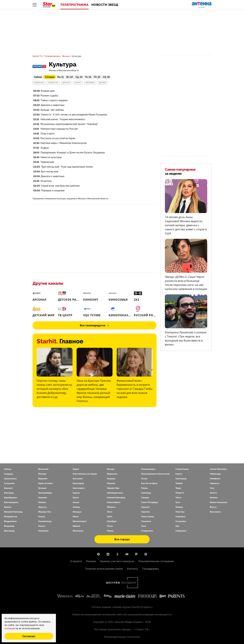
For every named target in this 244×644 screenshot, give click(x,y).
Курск (76, 498)
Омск (110, 512)
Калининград (45, 521)
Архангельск (10, 479)
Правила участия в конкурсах (117, 561)
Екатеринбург (45, 493)
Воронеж (43, 479)
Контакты (133, 569)
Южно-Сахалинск (218, 502)
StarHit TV (37, 56)
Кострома (78, 479)
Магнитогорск (80, 521)
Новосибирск (114, 502)
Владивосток (11, 517)
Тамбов (179, 483)
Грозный (42, 488)
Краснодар (78, 483)
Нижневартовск (115, 493)
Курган (76, 493)
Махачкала (78, 531)
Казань (42, 517)
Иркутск (42, 507)
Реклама (91, 561)
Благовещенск (11, 502)
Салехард (146, 493)
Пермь (110, 531)
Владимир (9, 526)
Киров (76, 469)
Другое (66, 83)
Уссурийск (181, 521)
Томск (178, 498)
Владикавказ (10, 521)
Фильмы (90, 83)
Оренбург (112, 521)
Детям (102, 83)
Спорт (78, 83)
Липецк (76, 507)
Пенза (110, 526)
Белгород (9, 493)
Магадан (77, 512)
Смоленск (146, 521)
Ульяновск (180, 517)
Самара (145, 498)
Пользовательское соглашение (156, 561)
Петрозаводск (148, 469)
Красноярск (79, 488)
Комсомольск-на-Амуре (85, 474)
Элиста (213, 493)
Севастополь (148, 517)
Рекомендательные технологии (122, 637)
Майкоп (76, 526)
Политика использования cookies (104, 569)
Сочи (144, 526)
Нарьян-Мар (113, 488)
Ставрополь (147, 531)
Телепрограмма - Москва (57, 56)
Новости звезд (105, 5)
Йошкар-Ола (45, 512)
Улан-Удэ (180, 512)
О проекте (76, 561)
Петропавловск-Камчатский (155, 474)
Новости (53, 83)
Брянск (8, 507)
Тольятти (180, 493)
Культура (77, 56)
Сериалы (39, 83)
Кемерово (43, 531)
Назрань (111, 479)
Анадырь (9, 474)
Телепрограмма (74, 5)
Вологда (42, 474)
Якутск (213, 507)
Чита (212, 488)
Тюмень (179, 507)
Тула (178, 502)
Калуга (42, 526)
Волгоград (9, 531)
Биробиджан (11, 498)
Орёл (110, 517)
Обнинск (111, 507)
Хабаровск (181, 531)
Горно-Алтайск (46, 483)
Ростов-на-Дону (149, 483)
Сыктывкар (181, 479)
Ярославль (215, 512)
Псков (144, 479)
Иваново (43, 498)
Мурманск (112, 474)
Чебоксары (215, 474)
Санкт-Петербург (150, 502)
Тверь (178, 488)
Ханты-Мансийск (218, 469)
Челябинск (215, 479)
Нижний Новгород (116, 498)
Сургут (179, 474)
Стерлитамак (182, 469)
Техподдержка (150, 569)
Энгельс (214, 498)
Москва (111, 469)
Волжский (43, 469)
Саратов (145, 512)
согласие (10, 628)
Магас (76, 517)
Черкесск (215, 483)
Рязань (144, 488)
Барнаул (8, 488)
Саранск (145, 507)
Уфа (177, 526)
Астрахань (9, 483)
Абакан (8, 469)
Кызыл (76, 502)
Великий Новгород (13, 512)
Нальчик (111, 483)
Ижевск (42, 502)
